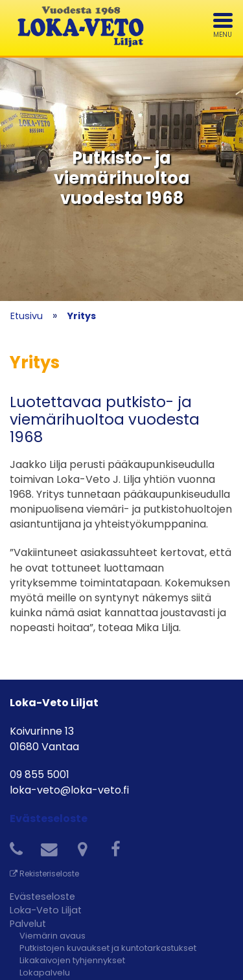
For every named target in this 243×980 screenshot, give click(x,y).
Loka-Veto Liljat (46, 910)
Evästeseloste (49, 819)
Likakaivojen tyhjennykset (72, 960)
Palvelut (28, 924)
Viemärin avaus (52, 936)
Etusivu (27, 316)
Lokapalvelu (45, 973)
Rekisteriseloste (44, 874)
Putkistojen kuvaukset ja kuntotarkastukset (108, 948)
